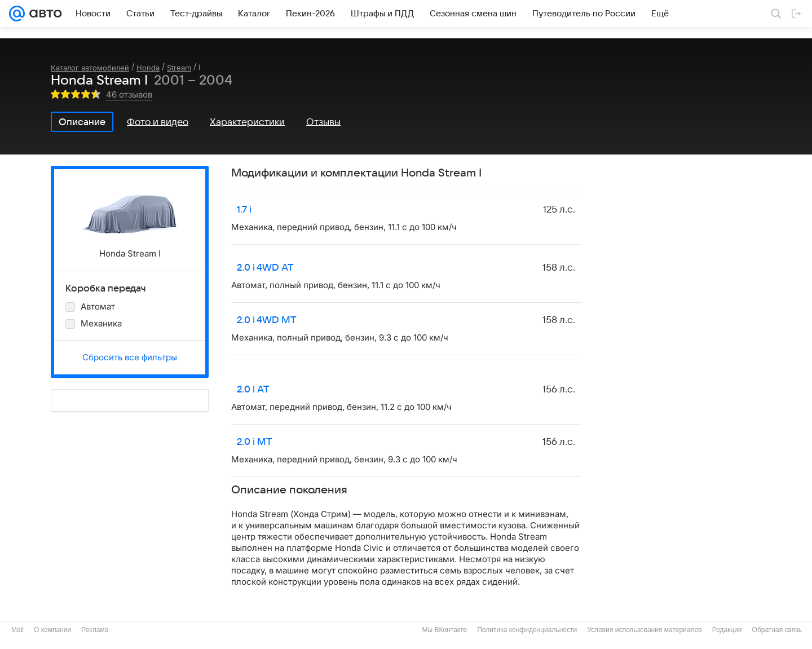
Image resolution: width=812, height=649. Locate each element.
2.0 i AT (253, 390)
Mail (17, 630)
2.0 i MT (255, 442)
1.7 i (244, 210)
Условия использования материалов (644, 630)
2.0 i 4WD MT (267, 320)
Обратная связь (777, 630)
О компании (52, 630)
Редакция (727, 630)
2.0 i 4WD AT (265, 268)
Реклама (95, 630)
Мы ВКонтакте (444, 630)
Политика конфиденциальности (527, 630)
